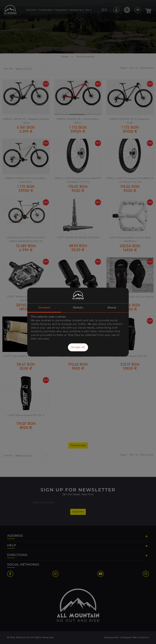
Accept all (78, 347)
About (112, 308)
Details (78, 308)
